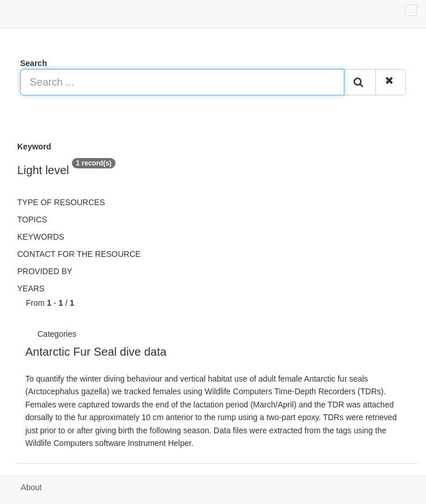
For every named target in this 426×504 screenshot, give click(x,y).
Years (31, 288)
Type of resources (61, 202)
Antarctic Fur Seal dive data (96, 352)
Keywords (41, 237)
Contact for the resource (79, 254)
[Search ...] (182, 82)
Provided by (45, 271)
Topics (32, 220)
